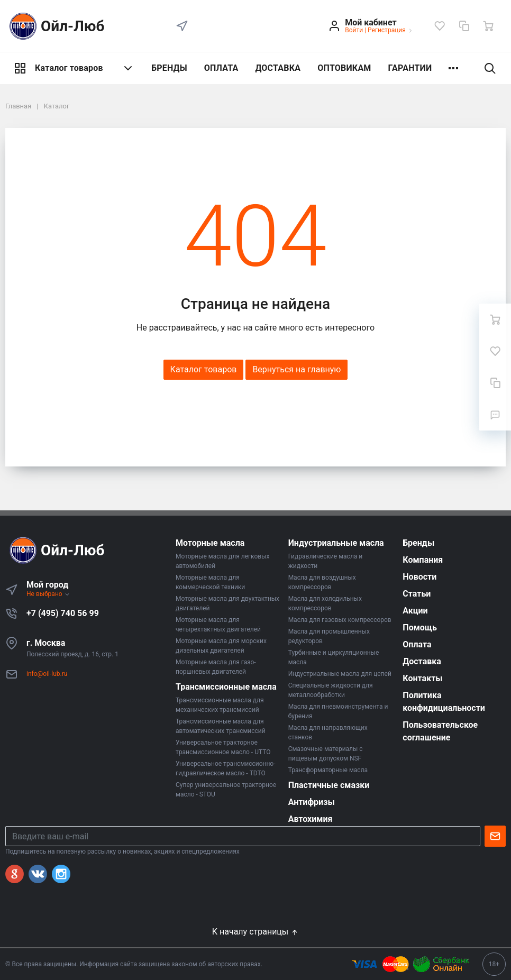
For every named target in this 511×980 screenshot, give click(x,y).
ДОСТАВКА (278, 68)
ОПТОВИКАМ (344, 68)
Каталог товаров (74, 68)
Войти (354, 30)
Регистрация (387, 30)
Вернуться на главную (296, 369)
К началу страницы (255, 932)
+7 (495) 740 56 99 (63, 613)
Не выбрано (48, 594)
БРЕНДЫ (169, 68)
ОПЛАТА (221, 68)
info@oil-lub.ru (47, 674)
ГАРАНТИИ (410, 68)
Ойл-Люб (55, 26)
